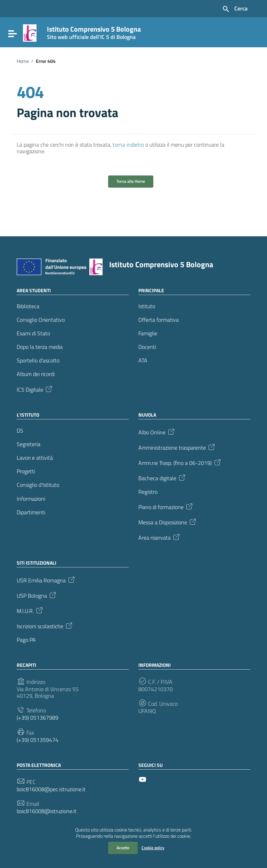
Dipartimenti (31, 512)
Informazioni (31, 499)
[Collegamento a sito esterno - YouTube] (143, 779)
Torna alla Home (131, 181)
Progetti (26, 471)
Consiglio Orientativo (41, 320)
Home (23, 61)
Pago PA (26, 640)
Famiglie (148, 333)
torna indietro (128, 145)
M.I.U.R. (30, 610)
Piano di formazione (166, 506)
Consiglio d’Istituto (38, 485)
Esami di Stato (33, 333)
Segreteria (29, 444)
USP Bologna (37, 595)
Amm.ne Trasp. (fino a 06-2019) (180, 462)
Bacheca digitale (162, 477)
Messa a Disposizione (168, 522)
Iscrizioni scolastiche (45, 625)
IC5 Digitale (35, 389)
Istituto (147, 306)
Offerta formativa (159, 320)
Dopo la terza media (40, 347)
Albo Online (157, 432)
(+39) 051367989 (38, 718)
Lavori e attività (35, 458)
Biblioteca (28, 306)
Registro (148, 492)
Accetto (123, 848)
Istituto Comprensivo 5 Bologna (94, 31)
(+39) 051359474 (38, 740)
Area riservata (160, 537)
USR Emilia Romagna (46, 580)
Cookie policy (153, 848)
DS (20, 431)
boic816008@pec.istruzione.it (51, 789)
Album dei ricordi (36, 374)
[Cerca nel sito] (235, 9)
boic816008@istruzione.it (47, 811)
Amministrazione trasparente (177, 447)
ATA (143, 361)
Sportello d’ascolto (38, 361)
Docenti (147, 347)
